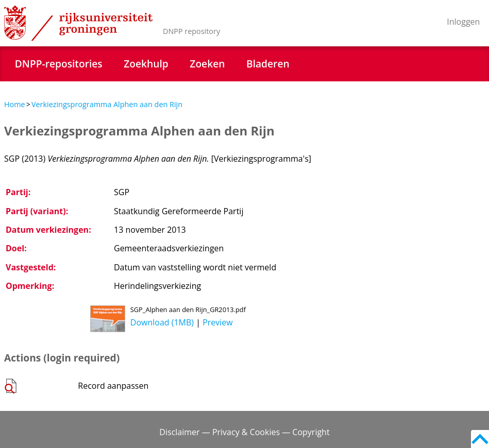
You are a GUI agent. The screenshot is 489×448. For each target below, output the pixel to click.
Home (15, 104)
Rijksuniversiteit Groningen (78, 23)
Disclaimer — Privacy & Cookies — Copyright (244, 432)
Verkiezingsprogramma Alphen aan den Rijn (107, 104)
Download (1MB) (162, 322)
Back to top (480, 439)
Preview (218, 322)
